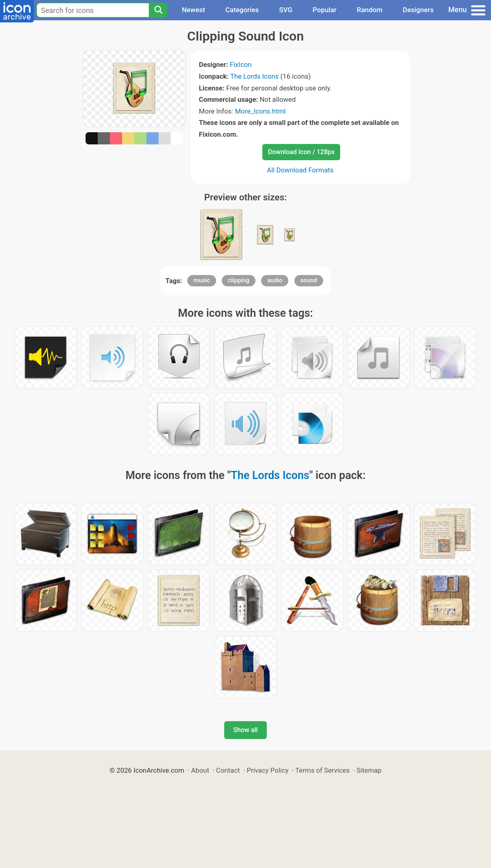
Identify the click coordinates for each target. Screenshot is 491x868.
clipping (239, 280)
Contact (228, 770)
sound (309, 280)
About (200, 770)
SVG (286, 10)
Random (370, 10)
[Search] (158, 10)
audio (275, 280)
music (202, 280)
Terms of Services (322, 770)
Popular (325, 10)
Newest (193, 10)
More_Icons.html (260, 111)
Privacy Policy (267, 770)
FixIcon (241, 64)
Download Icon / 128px (301, 152)
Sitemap (369, 770)
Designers (418, 10)
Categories (242, 10)
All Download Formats (300, 170)
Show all (245, 730)
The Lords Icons (255, 76)
